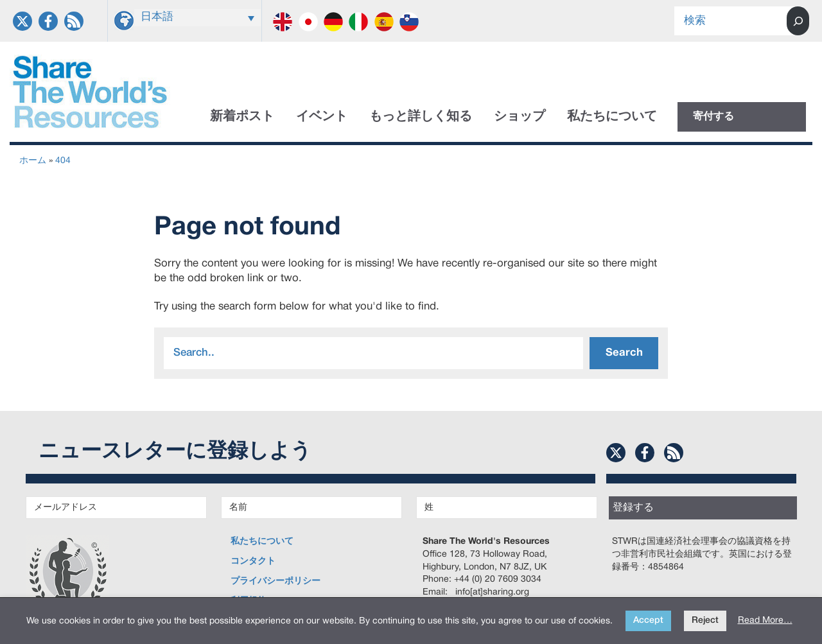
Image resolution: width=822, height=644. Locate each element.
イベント (322, 117)
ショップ (520, 117)
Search (624, 353)
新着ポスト (242, 117)
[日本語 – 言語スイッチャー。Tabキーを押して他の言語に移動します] (198, 18)
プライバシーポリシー (275, 581)
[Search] (798, 21)
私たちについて (612, 117)
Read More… (765, 621)
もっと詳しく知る (421, 117)
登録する (633, 508)
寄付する (713, 117)
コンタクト (253, 561)
